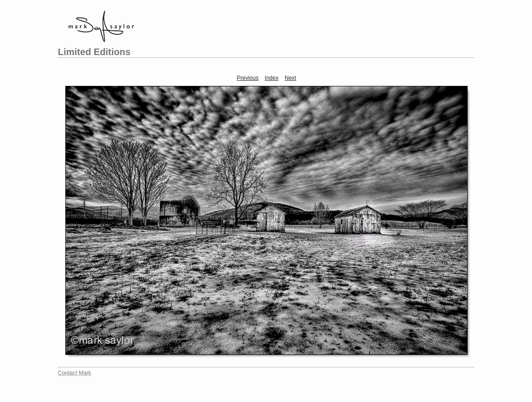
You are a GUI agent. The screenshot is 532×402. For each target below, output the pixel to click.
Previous (248, 78)
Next (290, 78)
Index (271, 78)
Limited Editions (94, 52)
